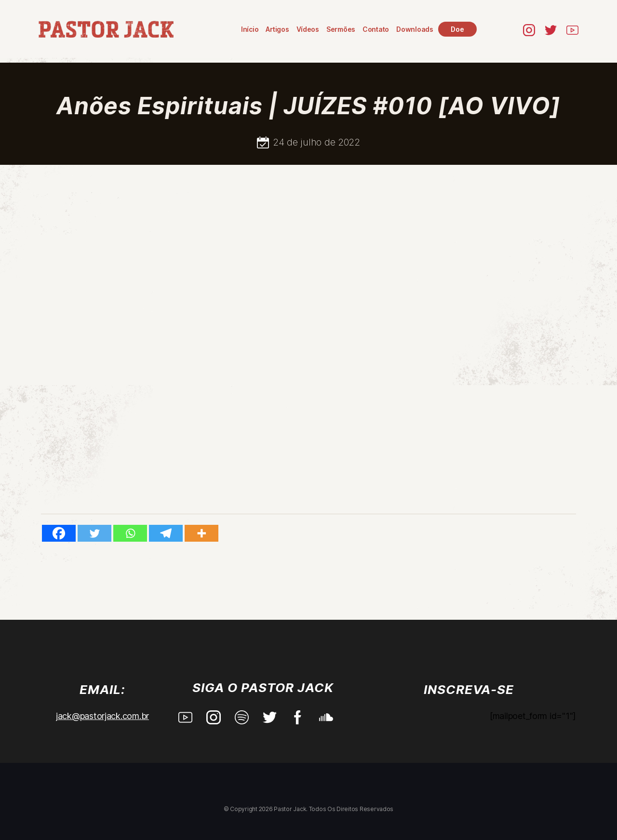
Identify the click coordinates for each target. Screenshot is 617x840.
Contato (376, 29)
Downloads (415, 29)
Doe (457, 29)
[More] (201, 533)
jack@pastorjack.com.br (102, 716)
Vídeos (308, 29)
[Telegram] (166, 533)
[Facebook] (59, 533)
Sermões (341, 29)
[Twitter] (94, 533)
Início (250, 29)
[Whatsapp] (130, 533)
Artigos (277, 29)
